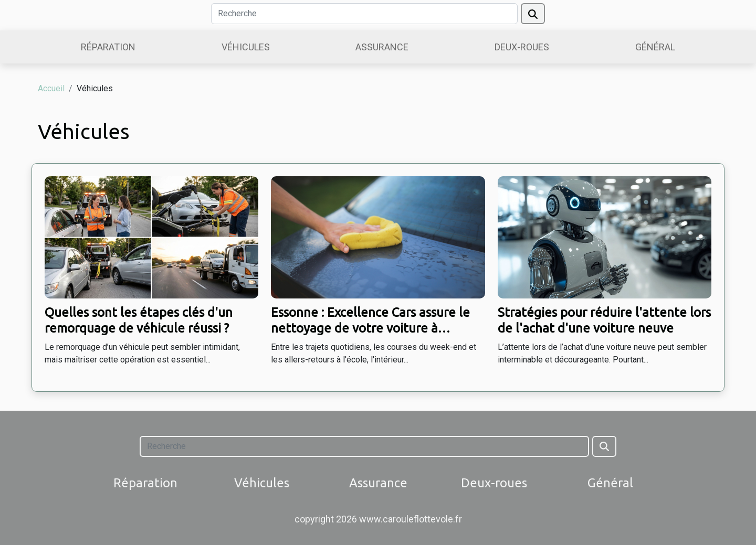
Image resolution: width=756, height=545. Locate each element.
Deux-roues (522, 47)
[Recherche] (364, 14)
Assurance (382, 47)
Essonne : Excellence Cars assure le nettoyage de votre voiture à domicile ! (370, 328)
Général (655, 47)
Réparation (108, 47)
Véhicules (246, 47)
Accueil (51, 88)
